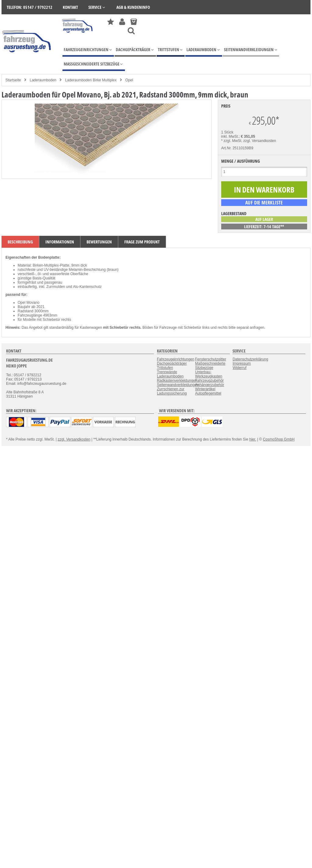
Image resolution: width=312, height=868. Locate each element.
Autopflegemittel (208, 393)
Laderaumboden (43, 80)
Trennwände (167, 372)
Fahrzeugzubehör (209, 381)
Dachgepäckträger (172, 363)
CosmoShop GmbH (279, 439)
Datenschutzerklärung (250, 359)
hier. (253, 439)
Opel (129, 80)
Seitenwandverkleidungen (178, 385)
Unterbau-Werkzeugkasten (209, 374)
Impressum (241, 363)
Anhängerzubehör (209, 385)
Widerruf (239, 368)
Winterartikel (205, 389)
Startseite (13, 80)
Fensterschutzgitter (211, 359)
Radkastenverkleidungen (177, 381)
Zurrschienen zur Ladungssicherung (172, 391)
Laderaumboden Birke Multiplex (91, 80)
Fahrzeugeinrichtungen (176, 359)
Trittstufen (165, 368)
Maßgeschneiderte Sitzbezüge (210, 366)
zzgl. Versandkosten (260, 141)
